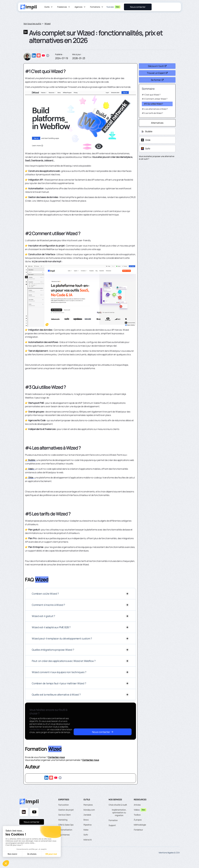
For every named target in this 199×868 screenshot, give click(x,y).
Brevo (86, 820)
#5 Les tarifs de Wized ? (152, 113)
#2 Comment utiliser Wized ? (155, 99)
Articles (137, 805)
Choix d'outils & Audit (118, 805)
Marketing (63, 820)
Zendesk (87, 815)
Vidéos (137, 810)
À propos (138, 820)
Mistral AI (88, 840)
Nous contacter (32, 822)
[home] (28, 7)
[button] (49, 7)
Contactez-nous (56, 757)
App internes (64, 835)
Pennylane (88, 805)
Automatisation (65, 830)
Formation (113, 820)
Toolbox (137, 815)
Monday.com (89, 810)
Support (112, 825)
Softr (86, 835)
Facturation (64, 805)
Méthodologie (140, 825)
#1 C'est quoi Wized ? (151, 95)
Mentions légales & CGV (169, 853)
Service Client (64, 815)
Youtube (110, 7)
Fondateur (138, 830)
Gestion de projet (66, 810)
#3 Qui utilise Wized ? (153, 104)
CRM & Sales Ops (66, 825)
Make (86, 830)
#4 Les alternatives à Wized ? (155, 109)
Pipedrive (87, 825)
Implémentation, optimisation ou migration (119, 813)
